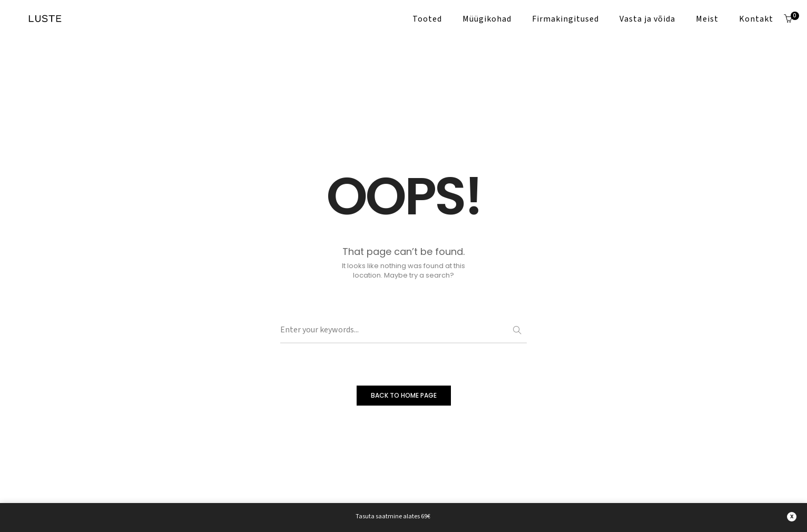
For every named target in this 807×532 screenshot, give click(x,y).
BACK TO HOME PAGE (404, 395)
